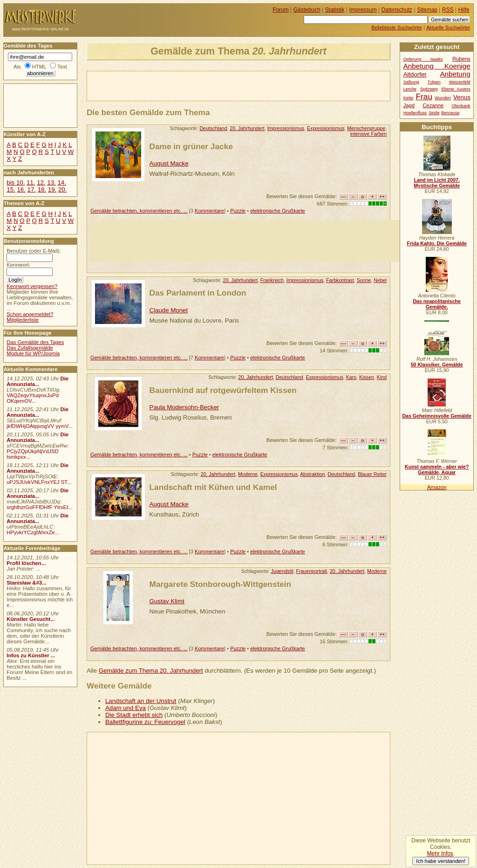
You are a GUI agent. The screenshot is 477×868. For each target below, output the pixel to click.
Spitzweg (429, 89)
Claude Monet (169, 310)
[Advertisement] (196, 85)
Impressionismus (286, 128)
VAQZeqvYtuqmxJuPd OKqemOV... (33, 398)
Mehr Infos (440, 854)
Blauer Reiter (372, 474)
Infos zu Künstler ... (31, 655)
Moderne (248, 474)
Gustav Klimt (167, 601)
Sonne (364, 280)
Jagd (409, 105)
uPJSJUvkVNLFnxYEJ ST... (39, 482)
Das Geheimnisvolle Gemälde (437, 416)
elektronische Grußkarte (278, 211)
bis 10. (16, 183)
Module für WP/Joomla (33, 353)
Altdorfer (415, 74)
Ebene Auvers (456, 89)
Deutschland (213, 128)
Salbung (411, 82)
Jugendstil (282, 571)
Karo (351, 377)
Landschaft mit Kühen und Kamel (213, 487)
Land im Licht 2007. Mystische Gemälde (437, 183)
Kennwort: (18, 265)
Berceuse (450, 113)
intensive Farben (368, 134)
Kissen (367, 377)
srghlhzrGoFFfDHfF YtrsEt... (39, 507)
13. (51, 183)
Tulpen (434, 82)
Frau (424, 96)
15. (11, 189)
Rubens (461, 59)
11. (31, 183)
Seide (434, 113)
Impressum (363, 10)
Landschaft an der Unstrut (141, 701)
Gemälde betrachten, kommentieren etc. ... (139, 211)
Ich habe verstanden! (441, 861)
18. (42, 189)
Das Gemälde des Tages (35, 342)
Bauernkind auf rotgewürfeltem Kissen (223, 390)
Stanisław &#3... (26, 583)
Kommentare (209, 211)
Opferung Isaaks (423, 59)
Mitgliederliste (23, 320)
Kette (409, 98)
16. (21, 189)
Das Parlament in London (198, 293)
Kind (382, 377)
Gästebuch (307, 10)
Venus (462, 97)
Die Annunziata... (37, 381)
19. (52, 189)
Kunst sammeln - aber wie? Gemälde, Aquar (437, 469)
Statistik (335, 10)
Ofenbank (461, 106)
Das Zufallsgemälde (30, 348)
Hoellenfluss (415, 113)
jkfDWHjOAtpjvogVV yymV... (40, 426)
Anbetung (455, 74)
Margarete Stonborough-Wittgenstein (221, 584)
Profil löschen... (26, 563)
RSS (448, 10)
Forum (281, 10)
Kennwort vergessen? (32, 286)
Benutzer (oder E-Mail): (34, 251)
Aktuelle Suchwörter (448, 28)
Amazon (437, 487)
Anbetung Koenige (437, 66)
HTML (39, 67)
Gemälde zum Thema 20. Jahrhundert (151, 671)
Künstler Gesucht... (31, 619)
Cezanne (433, 105)
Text (62, 67)
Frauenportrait (311, 571)
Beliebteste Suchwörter (397, 28)
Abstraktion (312, 474)
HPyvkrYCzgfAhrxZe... (33, 532)
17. (32, 189)
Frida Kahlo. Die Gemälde (437, 243)
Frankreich (272, 280)
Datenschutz (397, 10)
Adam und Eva (126, 708)
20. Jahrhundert (247, 128)
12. (41, 183)
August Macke (169, 163)
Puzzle (238, 211)
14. (61, 183)
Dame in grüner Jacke (191, 146)
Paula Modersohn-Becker (184, 407)
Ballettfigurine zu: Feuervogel (145, 722)
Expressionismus (326, 128)
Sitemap (427, 10)
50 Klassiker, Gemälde (437, 365)
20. (62, 189)
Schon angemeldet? (30, 314)
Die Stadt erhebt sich (134, 715)
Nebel (380, 280)
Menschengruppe (366, 128)
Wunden (443, 98)
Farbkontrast (340, 280)
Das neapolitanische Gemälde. (437, 304)
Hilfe (464, 10)
